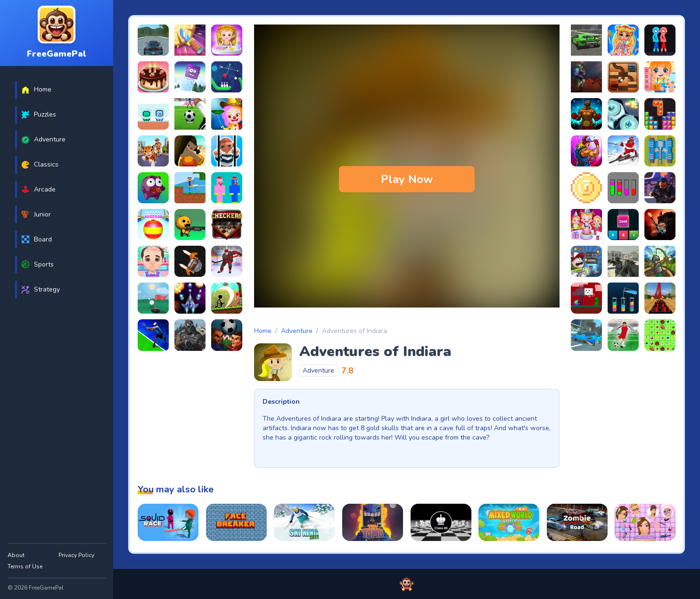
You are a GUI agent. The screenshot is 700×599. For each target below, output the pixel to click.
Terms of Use (25, 566)
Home (263, 331)
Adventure (297, 331)
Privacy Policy (76, 555)
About (16, 555)
